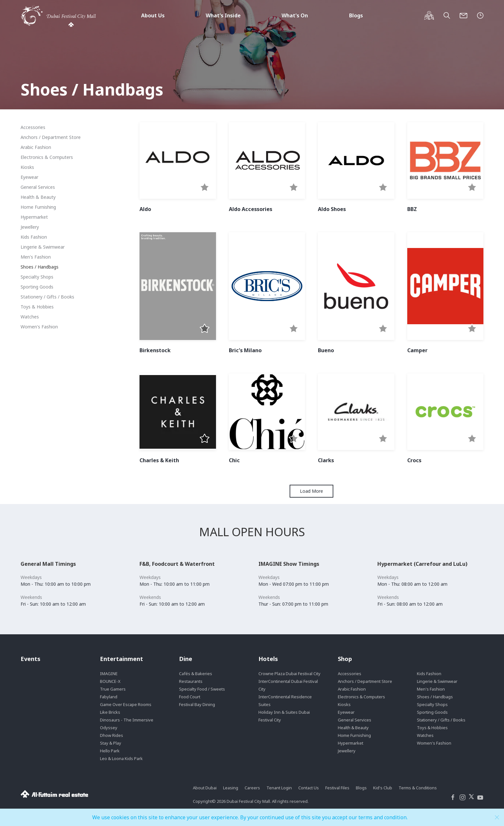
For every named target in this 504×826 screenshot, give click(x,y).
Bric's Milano (245, 350)
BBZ (412, 209)
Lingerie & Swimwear (43, 247)
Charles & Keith (159, 460)
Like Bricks (110, 712)
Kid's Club (383, 788)
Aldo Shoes (332, 209)
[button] (205, 188)
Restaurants (191, 681)
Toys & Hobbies (37, 307)
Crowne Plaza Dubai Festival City (289, 674)
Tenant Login (279, 788)
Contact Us (309, 788)
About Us (153, 15)
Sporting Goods (37, 287)
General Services (38, 187)
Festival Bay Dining (197, 704)
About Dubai (205, 788)
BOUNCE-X (110, 681)
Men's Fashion (36, 257)
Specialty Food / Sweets (202, 689)
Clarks (326, 460)
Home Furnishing (38, 207)
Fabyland (109, 697)
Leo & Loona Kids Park (121, 758)
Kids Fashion (34, 237)
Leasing (231, 788)
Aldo (145, 209)
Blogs (356, 15)
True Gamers (113, 689)
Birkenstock (155, 350)
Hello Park (110, 751)
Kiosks (27, 167)
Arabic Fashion (36, 147)
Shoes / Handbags (40, 267)
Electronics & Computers (47, 157)
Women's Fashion (39, 327)
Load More (311, 491)
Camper (417, 350)
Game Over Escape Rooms (126, 704)
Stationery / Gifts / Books (47, 297)
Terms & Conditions (418, 788)
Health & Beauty (38, 197)
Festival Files (337, 788)
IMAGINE (109, 674)
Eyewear (29, 177)
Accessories (33, 127)
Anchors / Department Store (51, 137)
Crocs (414, 460)
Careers (252, 788)
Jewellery (30, 227)
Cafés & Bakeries (196, 674)
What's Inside (223, 15)
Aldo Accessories (251, 209)
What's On (295, 15)
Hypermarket (34, 217)
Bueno (326, 350)
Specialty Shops (37, 277)
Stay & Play (111, 743)
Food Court (190, 697)
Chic (234, 460)
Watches (30, 317)
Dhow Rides (112, 735)
